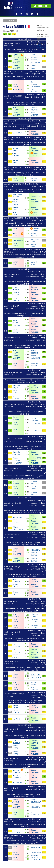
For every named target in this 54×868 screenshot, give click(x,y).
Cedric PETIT (17, 463)
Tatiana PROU (18, 240)
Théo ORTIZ (17, 554)
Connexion (41, 6)
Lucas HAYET (17, 89)
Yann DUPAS (17, 133)
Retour (11, 21)
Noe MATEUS (17, 517)
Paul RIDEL (16, 719)
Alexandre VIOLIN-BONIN (16, 202)
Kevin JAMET (17, 325)
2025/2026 (18, 8)
